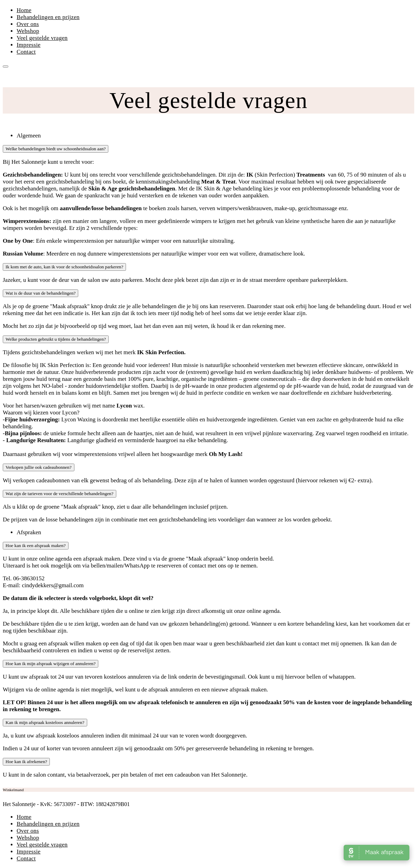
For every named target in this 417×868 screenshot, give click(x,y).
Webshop (28, 31)
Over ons (28, 24)
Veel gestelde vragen (42, 38)
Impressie (29, 45)
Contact (26, 52)
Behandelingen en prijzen (48, 17)
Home (24, 10)
